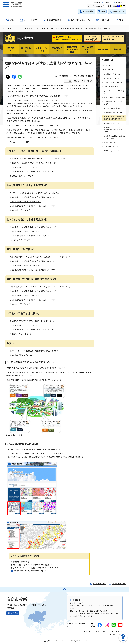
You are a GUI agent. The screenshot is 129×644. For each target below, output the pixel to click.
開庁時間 (76, 600)
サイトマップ (86, 631)
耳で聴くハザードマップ (111, 151)
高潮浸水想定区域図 (110, 143)
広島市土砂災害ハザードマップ (22, 176)
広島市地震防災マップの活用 (21, 355)
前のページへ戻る (99, 584)
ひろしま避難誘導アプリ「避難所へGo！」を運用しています (32, 172)
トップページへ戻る (119, 584)
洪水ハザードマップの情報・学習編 (114, 92)
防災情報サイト (31, 28)
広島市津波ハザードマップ (20, 304)
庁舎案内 (15, 613)
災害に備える (44, 28)
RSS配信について (116, 635)
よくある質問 (88, 11)
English (97, 2)
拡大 (102, 6)
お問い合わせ (119, 11)
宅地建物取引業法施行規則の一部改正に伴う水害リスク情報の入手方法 (114, 130)
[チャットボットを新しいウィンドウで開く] (123, 642)
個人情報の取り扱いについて (103, 631)
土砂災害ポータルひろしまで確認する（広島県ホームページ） (38, 159)
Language (108, 3)
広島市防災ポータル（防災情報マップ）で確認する (34, 163)
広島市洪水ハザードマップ (20, 210)
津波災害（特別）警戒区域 (112, 108)
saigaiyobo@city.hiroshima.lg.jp (30, 571)
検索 (103, 11)
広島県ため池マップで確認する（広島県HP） (32, 321)
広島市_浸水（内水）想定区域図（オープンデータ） (115, 137)
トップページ (18, 28)
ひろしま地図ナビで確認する (26, 167)
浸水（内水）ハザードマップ (20, 240)
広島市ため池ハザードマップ (21, 334)
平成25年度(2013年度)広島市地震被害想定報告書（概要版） (34, 351)
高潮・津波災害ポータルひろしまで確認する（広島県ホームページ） (40, 257)
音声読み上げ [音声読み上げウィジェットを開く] (121, 2)
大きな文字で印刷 (81, 81)
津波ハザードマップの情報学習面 (114, 98)
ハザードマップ (57, 28)
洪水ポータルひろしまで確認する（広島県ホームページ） (36, 193)
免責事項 (119, 631)
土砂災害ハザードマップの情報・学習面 (114, 103)
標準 (98, 6)
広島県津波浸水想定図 (111, 147)
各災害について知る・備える (21, 142)
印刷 (67, 81)
